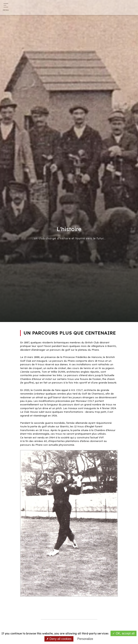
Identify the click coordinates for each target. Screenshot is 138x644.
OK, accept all (123, 633)
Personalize (85, 639)
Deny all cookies (59, 639)
